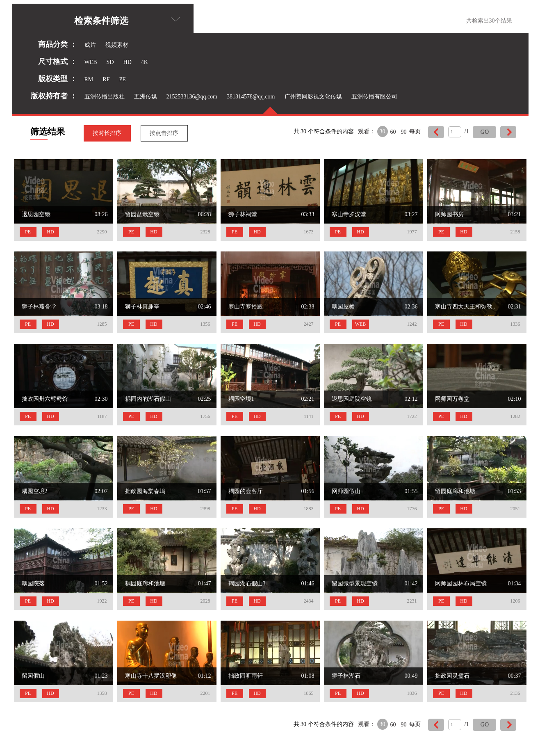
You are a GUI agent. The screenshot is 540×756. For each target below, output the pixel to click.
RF (106, 79)
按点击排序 (164, 133)
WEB (91, 62)
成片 (90, 45)
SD (110, 62)
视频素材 (117, 45)
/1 (467, 131)
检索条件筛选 (127, 21)
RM (89, 79)
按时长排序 (107, 133)
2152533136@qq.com (192, 97)
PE (122, 79)
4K (145, 62)
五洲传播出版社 (105, 97)
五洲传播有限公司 (374, 97)
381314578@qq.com (251, 97)
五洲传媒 (146, 97)
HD (128, 62)
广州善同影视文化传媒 (313, 97)
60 (393, 132)
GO (485, 132)
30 (383, 131)
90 (404, 132)
